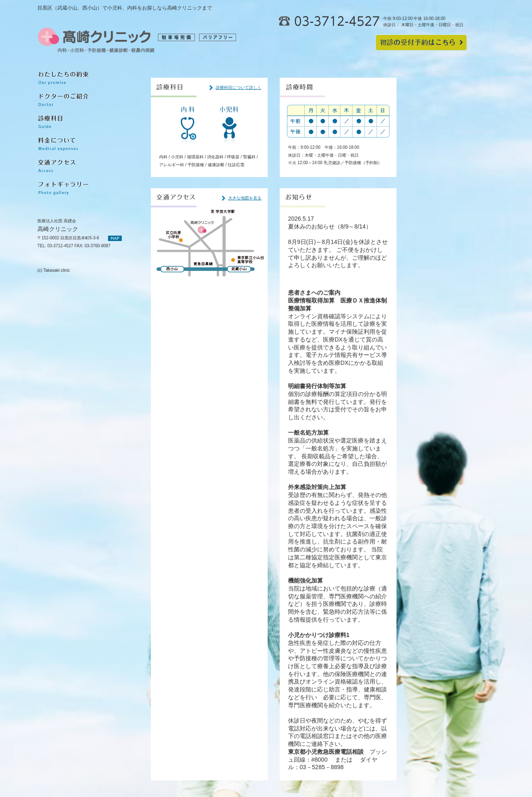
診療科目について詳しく (239, 87)
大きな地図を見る (245, 198)
